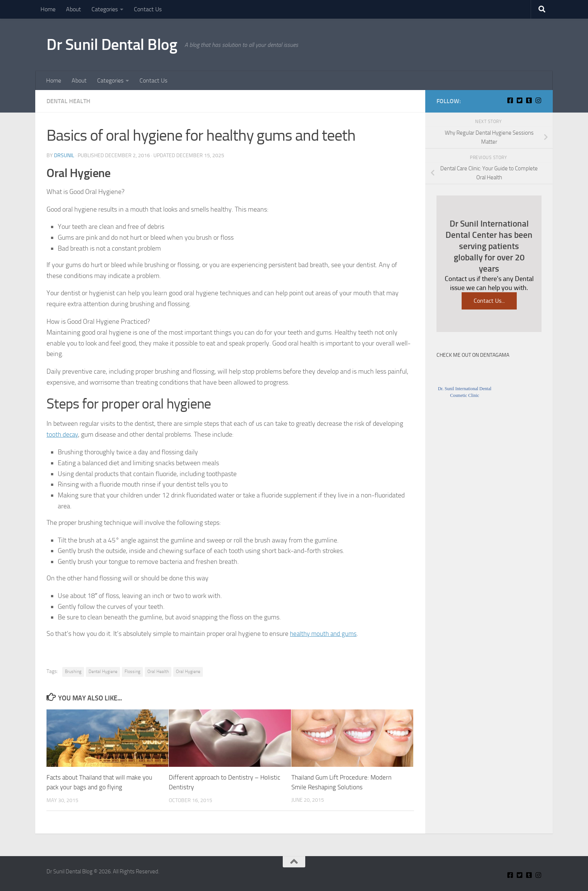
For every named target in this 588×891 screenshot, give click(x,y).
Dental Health (68, 101)
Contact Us (148, 9)
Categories (105, 9)
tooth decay (63, 434)
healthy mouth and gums (325, 634)
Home (48, 9)
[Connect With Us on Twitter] (520, 100)
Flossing (132, 672)
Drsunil (64, 156)
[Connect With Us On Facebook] (510, 100)
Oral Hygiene (188, 672)
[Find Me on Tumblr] (529, 100)
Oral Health (158, 672)
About (73, 9)
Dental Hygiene (103, 672)
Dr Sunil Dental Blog (112, 45)
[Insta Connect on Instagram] (538, 100)
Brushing (73, 672)
